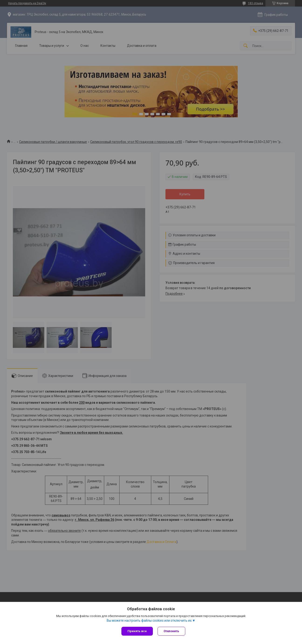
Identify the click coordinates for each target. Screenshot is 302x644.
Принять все (137, 631)
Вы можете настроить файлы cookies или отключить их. (149, 620)
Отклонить (171, 631)
